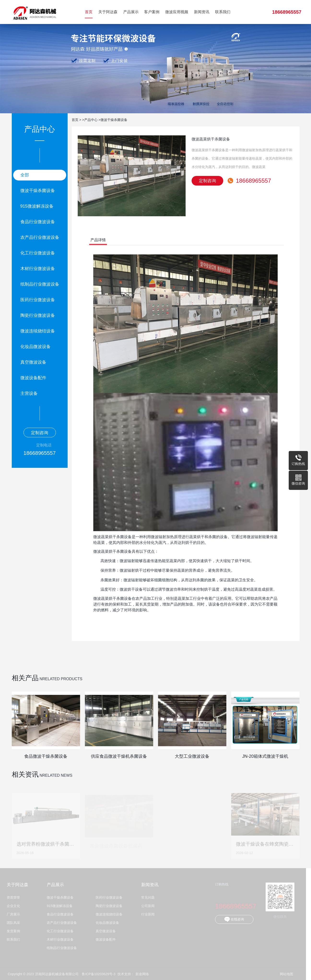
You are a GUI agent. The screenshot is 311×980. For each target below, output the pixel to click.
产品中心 (91, 120)
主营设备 (29, 393)
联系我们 (223, 12)
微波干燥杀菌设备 (38, 191)
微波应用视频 (177, 12)
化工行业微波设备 (38, 253)
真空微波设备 (33, 362)
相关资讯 (25, 774)
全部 (25, 175)
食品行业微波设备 (38, 222)
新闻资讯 (202, 12)
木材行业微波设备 (38, 269)
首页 (89, 12)
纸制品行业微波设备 (40, 284)
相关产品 (25, 678)
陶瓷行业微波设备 (38, 315)
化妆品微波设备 (35, 347)
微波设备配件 (33, 378)
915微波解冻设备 (37, 206)
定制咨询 (40, 433)
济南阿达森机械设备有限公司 (35, 12)
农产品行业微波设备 (40, 237)
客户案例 (152, 12)
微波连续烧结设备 (38, 331)
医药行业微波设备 (38, 300)
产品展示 (131, 12)
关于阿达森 (108, 12)
